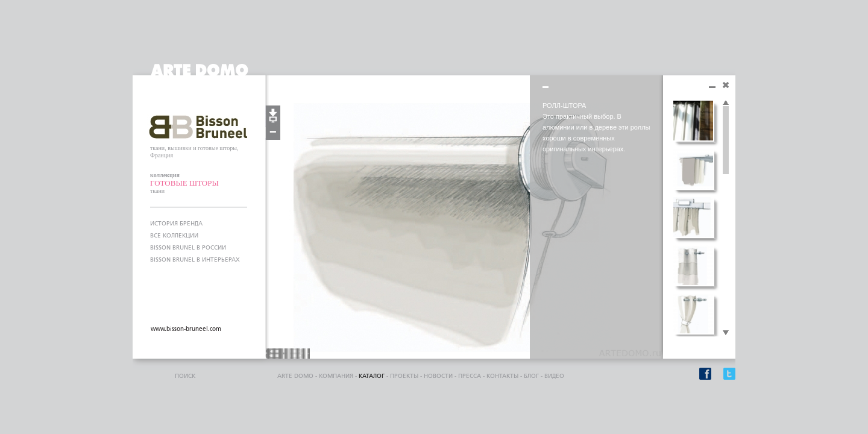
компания (336, 376)
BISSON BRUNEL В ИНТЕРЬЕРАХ (195, 260)
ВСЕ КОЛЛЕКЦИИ (174, 236)
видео (554, 376)
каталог (372, 376)
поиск (185, 376)
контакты (502, 376)
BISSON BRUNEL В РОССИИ (188, 248)
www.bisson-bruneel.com (186, 329)
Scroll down (726, 333)
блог (531, 376)
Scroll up (726, 103)
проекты (404, 376)
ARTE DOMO (295, 376)
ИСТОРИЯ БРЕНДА (176, 224)
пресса (470, 376)
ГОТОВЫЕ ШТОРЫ (184, 183)
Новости (438, 376)
